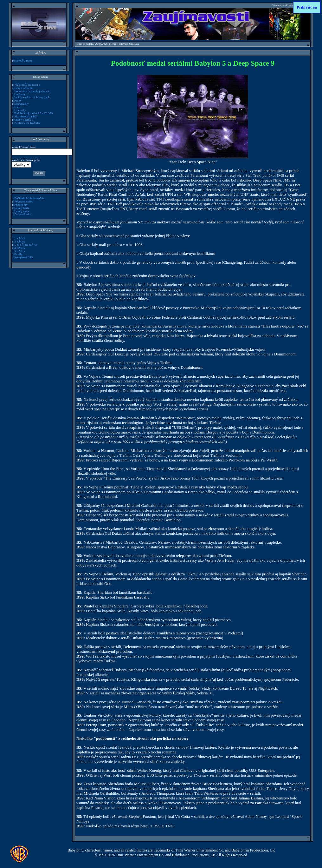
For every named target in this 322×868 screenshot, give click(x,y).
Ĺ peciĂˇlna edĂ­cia (26, 245)
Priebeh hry (21, 205)
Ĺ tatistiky (20, 110)
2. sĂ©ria (20, 242)
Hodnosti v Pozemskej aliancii (32, 91)
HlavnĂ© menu (23, 61)
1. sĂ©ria (20, 238)
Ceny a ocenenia (24, 88)
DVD (17, 107)
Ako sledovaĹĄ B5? (26, 116)
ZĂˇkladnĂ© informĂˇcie (29, 198)
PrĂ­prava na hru (24, 202)
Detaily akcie (22, 211)
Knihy (18, 101)
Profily (18, 254)
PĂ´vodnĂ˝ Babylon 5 (27, 85)
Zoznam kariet (23, 214)
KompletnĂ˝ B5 (23, 257)
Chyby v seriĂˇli (24, 120)
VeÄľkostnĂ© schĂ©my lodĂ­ (32, 97)
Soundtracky (21, 104)
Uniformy (20, 94)
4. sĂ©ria (20, 248)
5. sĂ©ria (20, 251)
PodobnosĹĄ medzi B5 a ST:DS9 (33, 113)
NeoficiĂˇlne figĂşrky (27, 123)
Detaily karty (22, 208)
